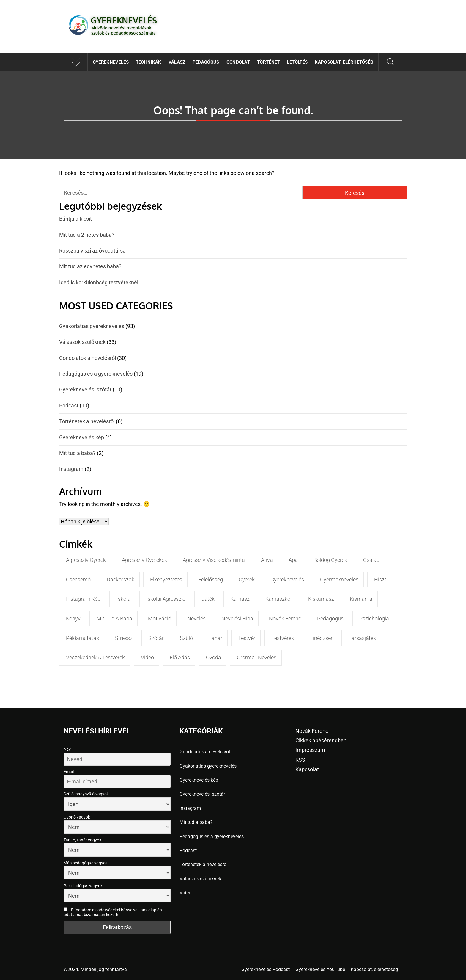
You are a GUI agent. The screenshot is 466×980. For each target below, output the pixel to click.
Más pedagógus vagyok (86, 863)
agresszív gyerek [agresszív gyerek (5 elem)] (86, 560)
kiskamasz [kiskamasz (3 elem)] (321, 599)
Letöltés (297, 62)
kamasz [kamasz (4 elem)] (240, 599)
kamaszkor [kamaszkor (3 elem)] (279, 599)
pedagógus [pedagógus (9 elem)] (330, 618)
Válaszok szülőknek (82, 342)
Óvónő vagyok (77, 817)
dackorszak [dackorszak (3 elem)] (121, 580)
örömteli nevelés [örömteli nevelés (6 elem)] (257, 657)
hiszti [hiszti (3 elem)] (381, 580)
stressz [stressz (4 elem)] (124, 638)
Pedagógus (206, 62)
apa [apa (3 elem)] (293, 560)
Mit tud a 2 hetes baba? (87, 235)
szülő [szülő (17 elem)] (186, 638)
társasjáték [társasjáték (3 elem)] (362, 638)
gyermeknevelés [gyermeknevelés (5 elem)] (339, 580)
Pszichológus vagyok (83, 886)
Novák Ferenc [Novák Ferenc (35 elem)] (285, 618)
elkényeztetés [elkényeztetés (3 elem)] (166, 580)
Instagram (71, 469)
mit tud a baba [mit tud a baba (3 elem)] (114, 618)
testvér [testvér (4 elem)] (247, 638)
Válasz (177, 62)
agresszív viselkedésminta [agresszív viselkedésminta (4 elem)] (214, 560)
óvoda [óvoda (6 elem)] (214, 657)
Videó (185, 893)
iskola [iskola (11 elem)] (123, 599)
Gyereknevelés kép (82, 437)
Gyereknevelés (124, 20)
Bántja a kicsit (75, 219)
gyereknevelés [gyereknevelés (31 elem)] (287, 580)
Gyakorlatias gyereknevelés (92, 326)
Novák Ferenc (312, 731)
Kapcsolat (307, 769)
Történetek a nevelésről (87, 421)
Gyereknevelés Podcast (266, 969)
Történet (269, 62)
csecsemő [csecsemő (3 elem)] (78, 580)
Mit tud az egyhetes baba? (90, 266)
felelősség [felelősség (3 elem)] (211, 580)
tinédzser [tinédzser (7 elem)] (321, 638)
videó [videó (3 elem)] (147, 657)
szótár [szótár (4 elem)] (156, 638)
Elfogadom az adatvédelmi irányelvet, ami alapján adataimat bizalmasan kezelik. (113, 912)
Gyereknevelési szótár (85, 389)
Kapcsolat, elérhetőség (344, 62)
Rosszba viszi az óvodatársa (92, 251)
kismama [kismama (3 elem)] (361, 599)
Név (67, 749)
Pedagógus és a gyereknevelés (96, 374)
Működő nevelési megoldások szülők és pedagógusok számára (123, 30)
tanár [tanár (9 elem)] (215, 638)
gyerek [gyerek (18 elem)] (247, 580)
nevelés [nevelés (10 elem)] (196, 618)
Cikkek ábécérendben (321, 740)
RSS (300, 760)
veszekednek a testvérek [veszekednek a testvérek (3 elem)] (95, 657)
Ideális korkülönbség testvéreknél (99, 282)
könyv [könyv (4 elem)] (73, 618)
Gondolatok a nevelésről (88, 358)
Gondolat (238, 62)
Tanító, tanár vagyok (82, 840)
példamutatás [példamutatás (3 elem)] (82, 638)
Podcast (69, 406)
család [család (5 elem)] (371, 560)
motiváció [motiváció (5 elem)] (160, 618)
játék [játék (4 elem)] (208, 599)
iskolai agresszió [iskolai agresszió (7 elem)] (166, 599)
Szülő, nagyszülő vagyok (86, 794)
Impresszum (310, 750)
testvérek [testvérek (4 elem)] (283, 638)
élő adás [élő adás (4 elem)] (180, 657)
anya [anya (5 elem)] (267, 560)
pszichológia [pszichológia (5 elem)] (374, 618)
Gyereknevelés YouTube (320, 969)
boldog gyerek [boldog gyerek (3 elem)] (330, 560)
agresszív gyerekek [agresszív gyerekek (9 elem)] (144, 560)
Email (69, 772)
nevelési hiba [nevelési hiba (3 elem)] (237, 618)
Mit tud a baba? (77, 453)
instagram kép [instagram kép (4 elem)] (83, 599)
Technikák (149, 62)
